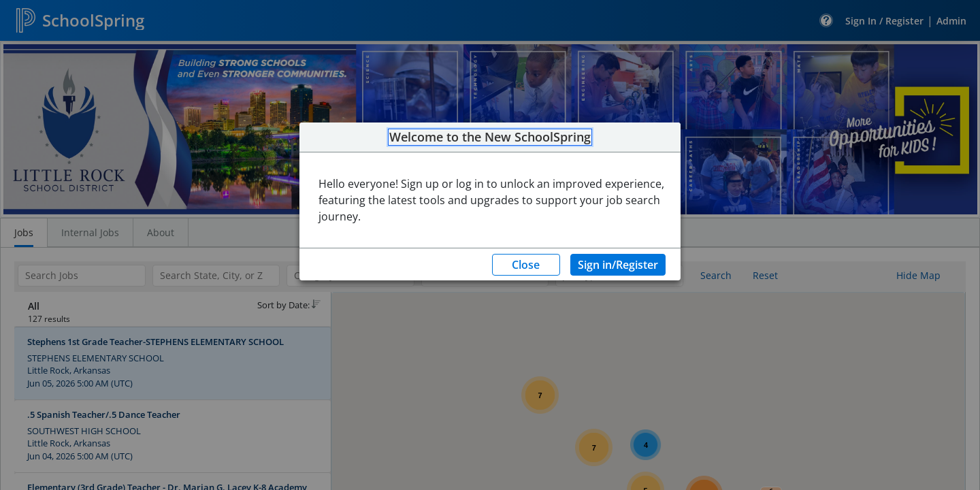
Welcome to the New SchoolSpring (490, 137)
